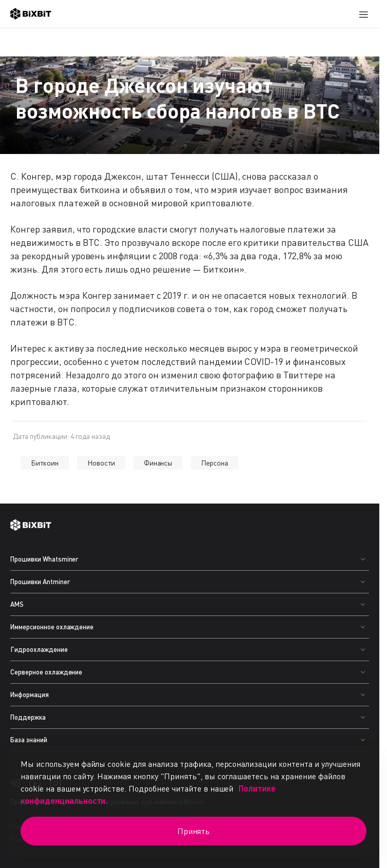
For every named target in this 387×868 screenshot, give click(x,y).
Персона (215, 463)
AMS (17, 604)
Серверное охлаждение (46, 672)
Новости (101, 463)
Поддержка (28, 717)
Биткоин (45, 463)
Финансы (158, 463)
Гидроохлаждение (39, 649)
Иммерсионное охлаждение (52, 627)
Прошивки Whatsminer (44, 559)
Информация (30, 695)
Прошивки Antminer (40, 582)
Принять (194, 831)
